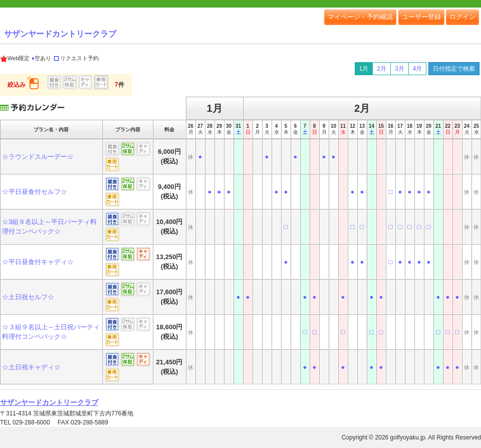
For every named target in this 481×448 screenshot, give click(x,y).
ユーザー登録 (421, 17)
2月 (382, 69)
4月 (418, 69)
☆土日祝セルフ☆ (28, 297)
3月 (400, 69)
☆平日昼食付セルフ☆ (35, 192)
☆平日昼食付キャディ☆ (38, 262)
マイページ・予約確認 (360, 17)
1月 (364, 69)
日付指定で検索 (454, 69)
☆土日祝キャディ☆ (31, 367)
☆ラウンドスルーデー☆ (38, 157)
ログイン (462, 17)
